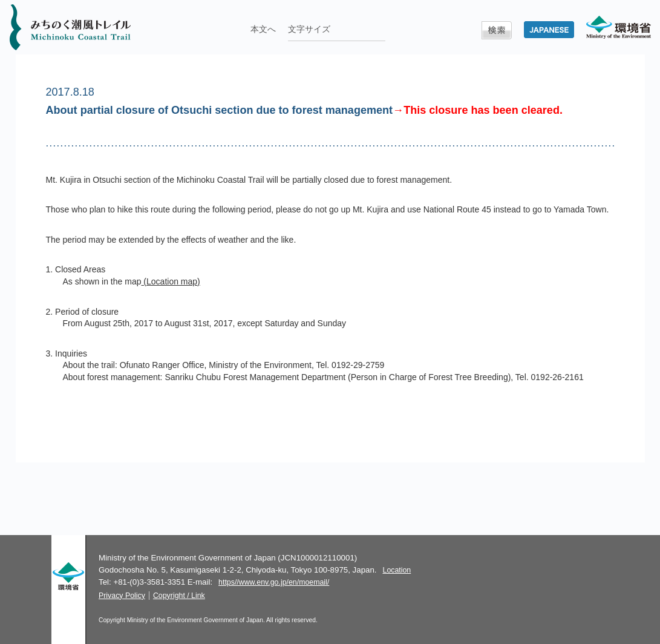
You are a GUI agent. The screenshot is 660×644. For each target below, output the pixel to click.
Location (397, 570)
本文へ (263, 29)
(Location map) (170, 281)
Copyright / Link (179, 596)
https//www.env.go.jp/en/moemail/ (274, 582)
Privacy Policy (122, 596)
